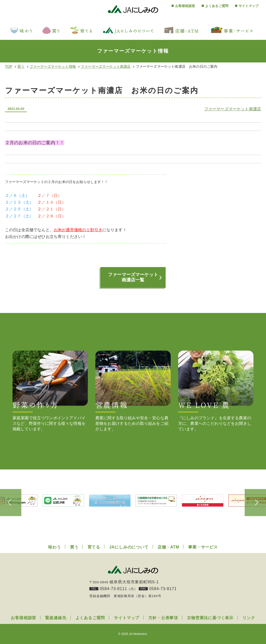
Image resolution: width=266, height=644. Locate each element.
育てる (94, 547)
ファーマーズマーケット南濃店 (106, 66)
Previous (13, 503)
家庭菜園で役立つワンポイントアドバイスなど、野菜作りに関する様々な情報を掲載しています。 (50, 391)
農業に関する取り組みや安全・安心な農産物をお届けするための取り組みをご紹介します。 (133, 391)
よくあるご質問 (217, 6)
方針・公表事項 (163, 618)
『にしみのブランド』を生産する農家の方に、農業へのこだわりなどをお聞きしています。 (216, 391)
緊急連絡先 (56, 618)
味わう (54, 547)
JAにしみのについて (129, 547)
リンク (249, 618)
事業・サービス (203, 547)
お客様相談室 (185, 6)
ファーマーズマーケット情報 (53, 66)
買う (21, 66)
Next (253, 503)
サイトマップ (249, 6)
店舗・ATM (168, 547)
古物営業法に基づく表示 (210, 618)
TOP (9, 66)
